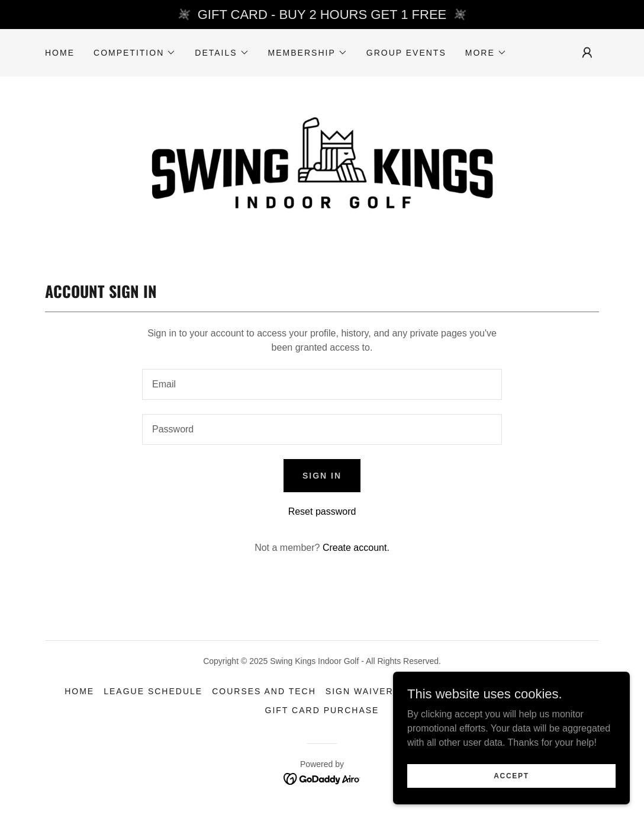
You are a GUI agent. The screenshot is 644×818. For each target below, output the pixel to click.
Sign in (322, 476)
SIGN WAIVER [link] (360, 691)
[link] (322, 166)
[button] (135, 53)
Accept (511, 775)
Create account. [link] (356, 548)
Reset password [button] (322, 511)
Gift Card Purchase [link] (322, 710)
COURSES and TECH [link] (264, 691)
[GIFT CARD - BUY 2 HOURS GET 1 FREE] (322, 15)
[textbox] (322, 384)
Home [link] (60, 53)
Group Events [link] (406, 53)
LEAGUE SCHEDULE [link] (153, 691)
